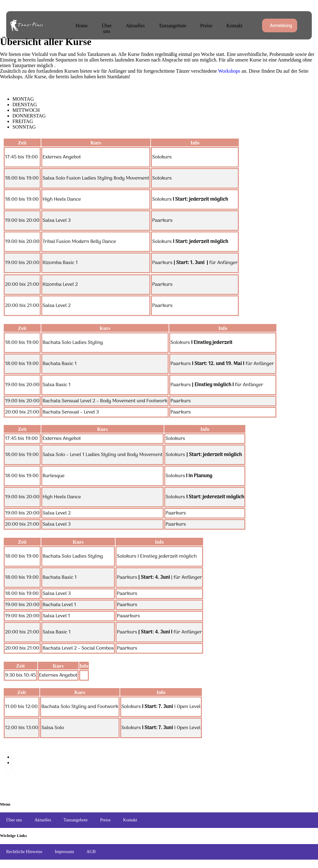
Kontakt (232, 25)
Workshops (229, 71)
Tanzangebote (174, 25)
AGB (91, 852)
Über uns (108, 25)
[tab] (165, 99)
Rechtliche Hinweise (24, 852)
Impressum (64, 852)
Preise (206, 25)
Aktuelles (139, 25)
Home (81, 25)
